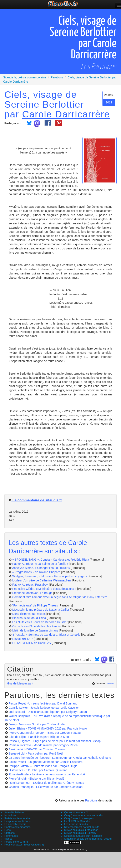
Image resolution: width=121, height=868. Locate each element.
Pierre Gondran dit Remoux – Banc (45, 733)
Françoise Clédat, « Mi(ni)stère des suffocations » (44, 589)
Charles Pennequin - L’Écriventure (46, 787)
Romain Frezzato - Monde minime (44, 745)
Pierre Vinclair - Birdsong (37, 779)
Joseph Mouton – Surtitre (37, 724)
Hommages (11, 836)
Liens (7, 830)
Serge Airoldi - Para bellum (36, 754)
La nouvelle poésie (15, 824)
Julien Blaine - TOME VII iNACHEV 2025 (48, 728)
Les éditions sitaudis (76, 824)
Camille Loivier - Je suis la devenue (44, 708)
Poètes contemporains (17, 827)
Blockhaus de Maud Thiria (30, 618)
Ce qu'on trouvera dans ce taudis (83, 815)
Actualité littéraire (14, 813)
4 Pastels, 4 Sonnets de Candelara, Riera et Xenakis (46, 635)
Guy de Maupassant (20, 683)
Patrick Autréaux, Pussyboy (30, 585)
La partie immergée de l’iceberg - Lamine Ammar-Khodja (60, 758)
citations (110, 683)
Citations (9, 833)
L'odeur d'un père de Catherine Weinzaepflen (42, 580)
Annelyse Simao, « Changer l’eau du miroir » (41, 568)
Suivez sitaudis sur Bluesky (80, 833)
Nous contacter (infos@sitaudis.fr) (24, 845)
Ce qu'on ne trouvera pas (79, 818)
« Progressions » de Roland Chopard (36, 572)
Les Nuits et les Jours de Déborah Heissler (40, 622)
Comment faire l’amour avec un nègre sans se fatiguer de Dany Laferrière (60, 597)
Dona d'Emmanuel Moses (29, 614)
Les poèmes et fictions (17, 821)
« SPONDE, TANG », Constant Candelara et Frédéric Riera (51, 560)
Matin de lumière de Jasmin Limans (35, 630)
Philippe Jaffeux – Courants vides (43, 766)
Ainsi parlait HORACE (37, 749)
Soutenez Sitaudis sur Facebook (83, 836)
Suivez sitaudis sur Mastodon (81, 830)
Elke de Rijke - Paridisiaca (39, 737)
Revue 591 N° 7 (23, 639)
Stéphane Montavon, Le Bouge (32, 593)
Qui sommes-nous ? (76, 813)
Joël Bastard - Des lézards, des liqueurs (48, 712)
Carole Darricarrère (66, 114)
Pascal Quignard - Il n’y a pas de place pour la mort (55, 741)
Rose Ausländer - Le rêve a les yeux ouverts (47, 774)
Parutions (91, 800)
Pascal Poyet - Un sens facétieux (43, 703)
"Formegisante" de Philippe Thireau (35, 605)
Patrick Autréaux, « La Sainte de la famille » (41, 564)
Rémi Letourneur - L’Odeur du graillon (46, 783)
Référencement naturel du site (82, 827)
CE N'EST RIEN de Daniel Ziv (32, 643)
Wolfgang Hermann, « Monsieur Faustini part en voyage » (50, 576)
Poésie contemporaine (17, 818)
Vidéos (8, 839)
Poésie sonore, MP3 (16, 842)
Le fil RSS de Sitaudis (77, 821)
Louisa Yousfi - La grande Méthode (46, 762)
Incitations (10, 815)
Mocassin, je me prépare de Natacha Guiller (41, 610)
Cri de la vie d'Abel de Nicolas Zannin (36, 626)
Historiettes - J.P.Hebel (38, 770)
